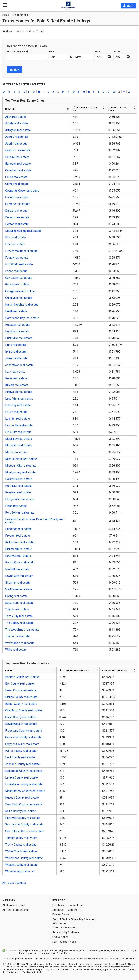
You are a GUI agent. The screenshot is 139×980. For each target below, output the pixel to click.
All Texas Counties (14, 883)
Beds (98, 51)
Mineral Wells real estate (21, 459)
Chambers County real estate (24, 710)
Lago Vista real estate (19, 399)
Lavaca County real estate (22, 778)
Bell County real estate (20, 684)
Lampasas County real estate (24, 771)
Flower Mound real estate (21, 251)
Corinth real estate (17, 197)
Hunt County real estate (20, 757)
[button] (129, 6)
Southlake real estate (19, 589)
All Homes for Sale (14, 905)
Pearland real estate (18, 492)
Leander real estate (18, 419)
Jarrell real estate (16, 358)
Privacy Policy (61, 915)
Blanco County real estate (21, 697)
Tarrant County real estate (21, 838)
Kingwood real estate (19, 392)
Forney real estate (17, 258)
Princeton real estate (18, 529)
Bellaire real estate (17, 157)
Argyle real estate (16, 123)
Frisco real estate (16, 271)
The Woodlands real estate (22, 630)
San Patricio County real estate (25, 831)
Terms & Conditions (64, 928)
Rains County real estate (21, 811)
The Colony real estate (19, 623)
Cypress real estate (18, 204)
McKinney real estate (19, 439)
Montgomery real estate (20, 472)
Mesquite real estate (18, 445)
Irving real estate (16, 352)
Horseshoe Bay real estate (22, 318)
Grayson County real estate (22, 744)
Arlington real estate (18, 130)
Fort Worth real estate (19, 264)
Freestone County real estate (24, 731)
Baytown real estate (18, 150)
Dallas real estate (16, 211)
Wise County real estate (20, 871)
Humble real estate (17, 331)
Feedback (58, 905)
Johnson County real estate (23, 764)
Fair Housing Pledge (64, 942)
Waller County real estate (21, 851)
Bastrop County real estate (22, 677)
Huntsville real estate (19, 338)
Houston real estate (18, 325)
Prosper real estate (18, 536)
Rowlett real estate (17, 569)
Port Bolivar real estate (20, 513)
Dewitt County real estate (21, 724)
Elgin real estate (15, 237)
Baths (117, 51)
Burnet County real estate (21, 704)
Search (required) (17, 51)
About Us (58, 910)
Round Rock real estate (20, 562)
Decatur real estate (17, 217)
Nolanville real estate (19, 479)
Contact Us (75, 905)
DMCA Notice (60, 937)
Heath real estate (16, 311)
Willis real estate (16, 650)
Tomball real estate (17, 636)
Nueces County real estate (22, 798)
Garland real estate (17, 284)
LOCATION (10, 109)
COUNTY (9, 670)
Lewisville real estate (19, 425)
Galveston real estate (19, 278)
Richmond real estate (19, 549)
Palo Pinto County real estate (24, 804)
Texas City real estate (19, 616)
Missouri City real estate (21, 466)
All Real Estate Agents (15, 910)
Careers (73, 910)
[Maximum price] (84, 57)
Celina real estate (16, 177)
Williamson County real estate (24, 858)
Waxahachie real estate (20, 643)
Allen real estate (16, 117)
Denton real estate (17, 224)
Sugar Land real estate (19, 603)
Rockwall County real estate (23, 818)
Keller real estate (16, 378)
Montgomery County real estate (25, 791)
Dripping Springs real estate (23, 231)
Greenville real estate (19, 298)
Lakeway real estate (18, 405)
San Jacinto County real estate (24, 824)
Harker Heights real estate (22, 305)
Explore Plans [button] (63, 953)
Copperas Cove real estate (22, 191)
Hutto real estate (16, 345)
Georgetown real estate (20, 291)
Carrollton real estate (18, 170)
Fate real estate (15, 244)
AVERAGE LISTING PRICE (117, 109)
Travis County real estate (21, 845)
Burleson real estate (18, 164)
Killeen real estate (17, 385)
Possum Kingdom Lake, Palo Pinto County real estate (35, 521)
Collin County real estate (21, 717)
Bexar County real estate (21, 690)
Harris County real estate (21, 751)
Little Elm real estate (18, 432)
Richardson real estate (19, 542)
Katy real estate (15, 372)
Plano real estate (16, 506)
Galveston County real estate (23, 737)
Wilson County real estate (21, 865)
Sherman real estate (18, 583)
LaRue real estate (16, 412)
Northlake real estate (18, 486)
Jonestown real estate (19, 365)
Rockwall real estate (18, 556)
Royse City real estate (19, 576)
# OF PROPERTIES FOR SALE (85, 109)
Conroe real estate (17, 184)
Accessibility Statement (67, 932)
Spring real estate (16, 596)
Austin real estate (16, 144)
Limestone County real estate (24, 784)
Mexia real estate (16, 452)
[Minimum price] (59, 57)
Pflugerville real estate (20, 499)
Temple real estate (17, 609)
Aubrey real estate (17, 137)
